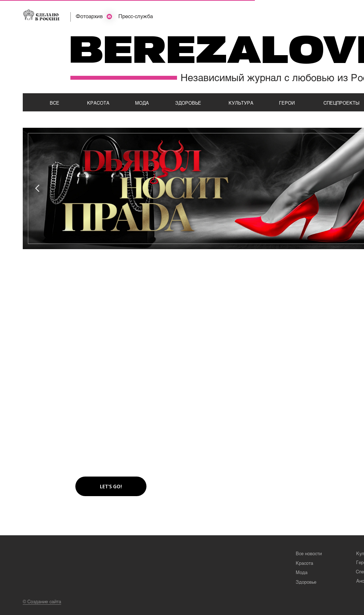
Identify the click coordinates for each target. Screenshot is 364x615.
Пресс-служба (136, 16)
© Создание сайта (42, 601)
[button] (111, 486)
